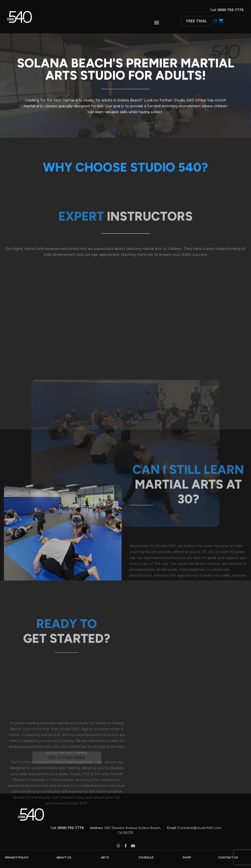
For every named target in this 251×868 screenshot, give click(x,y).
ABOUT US (64, 857)
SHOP (187, 857)
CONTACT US (228, 857)
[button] (157, 22)
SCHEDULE (146, 857)
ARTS (105, 857)
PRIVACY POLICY (17, 857)
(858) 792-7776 (231, 10)
